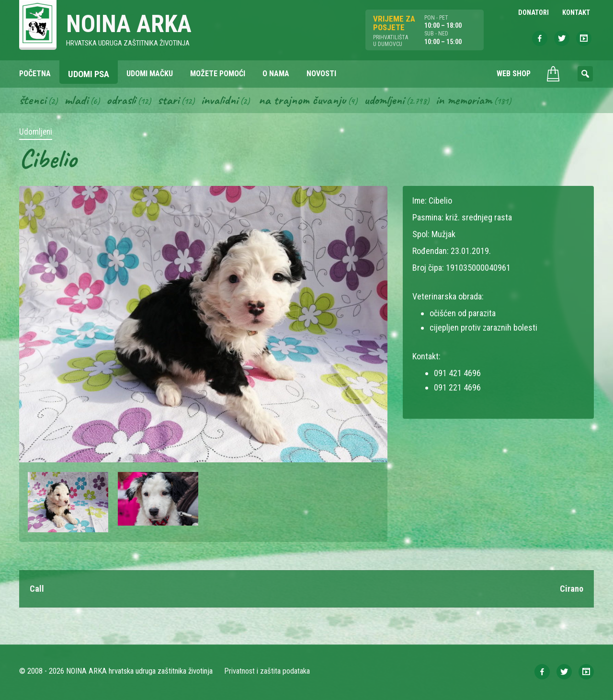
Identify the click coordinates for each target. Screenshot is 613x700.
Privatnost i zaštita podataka (267, 671)
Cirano (572, 589)
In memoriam (464, 100)
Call (37, 589)
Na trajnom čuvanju (302, 100)
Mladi (76, 100)
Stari (168, 100)
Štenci (33, 100)
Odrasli (121, 100)
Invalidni (220, 100)
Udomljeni (384, 100)
